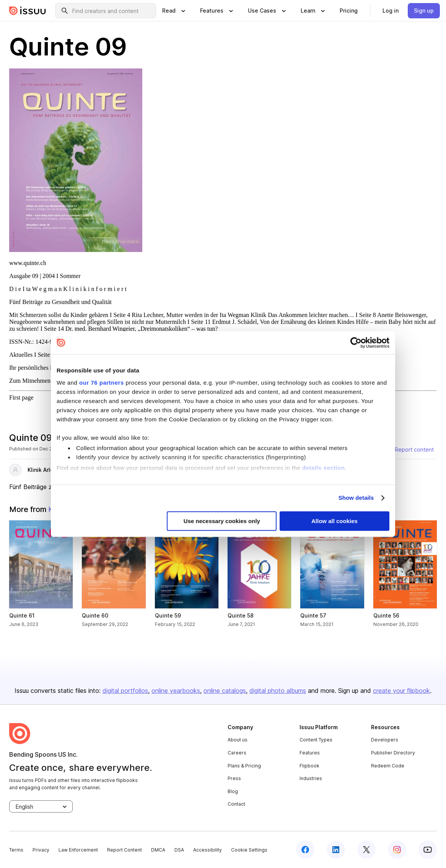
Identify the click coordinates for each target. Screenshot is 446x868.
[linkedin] (336, 850)
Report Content (125, 850)
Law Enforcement (78, 850)
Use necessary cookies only (222, 521)
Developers (385, 740)
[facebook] (305, 850)
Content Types (316, 740)
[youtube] (428, 850)
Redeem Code (388, 766)
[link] (349, 11)
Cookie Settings (249, 850)
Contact (236, 804)
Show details (356, 498)
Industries (311, 778)
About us (238, 740)
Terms (16, 850)
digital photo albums (278, 691)
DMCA (158, 850)
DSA (179, 850)
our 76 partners (102, 383)
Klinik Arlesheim (49, 470)
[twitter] (366, 850)
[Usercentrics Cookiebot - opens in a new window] (356, 343)
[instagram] (397, 850)
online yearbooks (176, 691)
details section (324, 468)
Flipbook (309, 766)
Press (234, 778)
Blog (233, 791)
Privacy (41, 850)
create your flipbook (401, 691)
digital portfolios (125, 691)
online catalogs (225, 691)
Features (310, 753)
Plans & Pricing (244, 766)
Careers (237, 753)
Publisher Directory (393, 753)
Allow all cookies (334, 521)
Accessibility (208, 850)
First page (21, 397)
